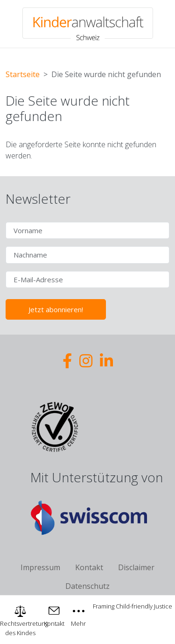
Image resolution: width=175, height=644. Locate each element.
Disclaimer (136, 567)
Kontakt (89, 567)
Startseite (23, 74)
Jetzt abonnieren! (56, 309)
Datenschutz (87, 586)
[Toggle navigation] (79, 615)
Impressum (40, 567)
